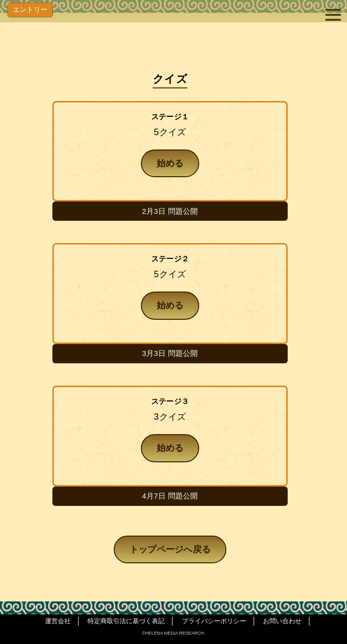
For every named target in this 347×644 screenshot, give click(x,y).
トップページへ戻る (170, 549)
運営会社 (58, 621)
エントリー (30, 9)
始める (170, 163)
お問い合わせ (282, 621)
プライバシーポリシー (214, 621)
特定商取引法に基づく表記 (126, 621)
